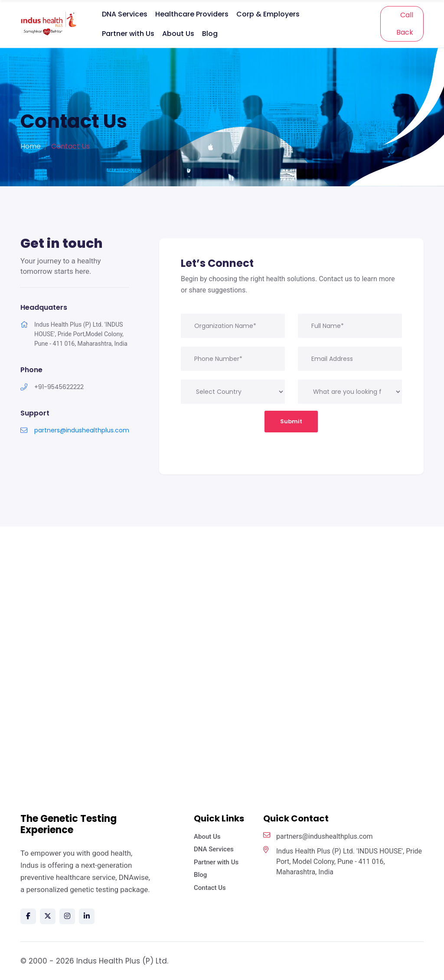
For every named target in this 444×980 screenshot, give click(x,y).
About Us (178, 34)
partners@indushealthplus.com (82, 430)
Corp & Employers (268, 14)
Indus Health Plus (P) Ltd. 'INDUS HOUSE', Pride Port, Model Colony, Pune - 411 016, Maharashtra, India (343, 861)
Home (31, 146)
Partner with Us (128, 34)
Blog (210, 34)
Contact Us (210, 888)
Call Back (405, 24)
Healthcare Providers (192, 14)
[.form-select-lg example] (350, 392)
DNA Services (125, 14)
